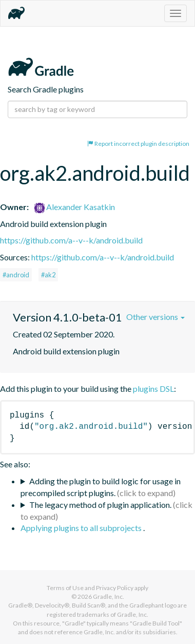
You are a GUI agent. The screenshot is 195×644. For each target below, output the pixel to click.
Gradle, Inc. (109, 596)
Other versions (155, 317)
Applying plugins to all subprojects (82, 528)
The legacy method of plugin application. (100, 505)
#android (16, 275)
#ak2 (48, 275)
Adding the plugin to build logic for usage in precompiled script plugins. (101, 487)
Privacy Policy (115, 588)
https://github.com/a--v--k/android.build (71, 240)
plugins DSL (153, 389)
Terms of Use (65, 588)
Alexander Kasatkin (75, 207)
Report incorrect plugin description (138, 144)
